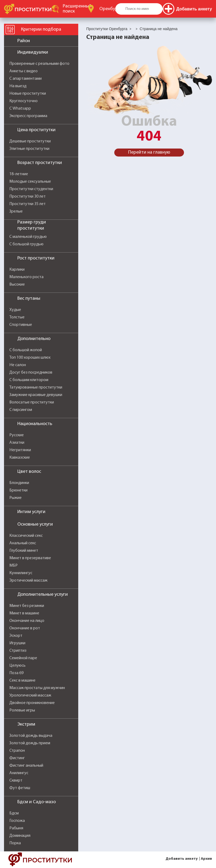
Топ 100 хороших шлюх (30, 358)
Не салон (18, 365)
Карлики (17, 270)
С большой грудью (26, 244)
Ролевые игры (22, 710)
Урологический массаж (30, 695)
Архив (206, 859)
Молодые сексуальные (30, 182)
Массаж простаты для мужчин (37, 688)
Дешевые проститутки (30, 141)
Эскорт (16, 636)
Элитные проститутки (29, 149)
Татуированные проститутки (36, 387)
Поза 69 (16, 673)
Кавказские (20, 458)
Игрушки (17, 643)
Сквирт (16, 781)
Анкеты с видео (23, 71)
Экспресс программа (28, 116)
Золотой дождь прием (30, 743)
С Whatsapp (20, 109)
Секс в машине (22, 681)
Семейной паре (23, 658)
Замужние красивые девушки (36, 395)
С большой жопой (26, 350)
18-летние (19, 174)
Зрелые (16, 211)
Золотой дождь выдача (31, 736)
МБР (13, 566)
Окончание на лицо (27, 621)
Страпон (17, 751)
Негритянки (20, 450)
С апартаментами (25, 79)
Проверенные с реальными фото (39, 64)
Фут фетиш (20, 788)
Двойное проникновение (32, 703)
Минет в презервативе (30, 558)
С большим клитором (29, 380)
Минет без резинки (27, 606)
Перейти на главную (149, 152)
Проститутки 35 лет (28, 204)
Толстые (17, 317)
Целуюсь (17, 666)
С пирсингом (21, 410)
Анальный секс (23, 543)
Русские (17, 435)
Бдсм (14, 813)
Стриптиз (18, 651)
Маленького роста (26, 277)
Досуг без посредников (31, 373)
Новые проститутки (28, 94)
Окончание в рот (25, 628)
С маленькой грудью (28, 237)
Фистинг (17, 758)
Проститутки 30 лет (28, 197)
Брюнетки (18, 490)
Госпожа (17, 821)
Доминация (20, 836)
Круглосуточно (23, 101)
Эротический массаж (28, 581)
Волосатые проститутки (32, 402)
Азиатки (17, 443)
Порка (15, 843)
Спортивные (21, 325)
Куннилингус (21, 573)
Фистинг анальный (26, 766)
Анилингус (19, 773)
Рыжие (15, 498)
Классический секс (26, 536)
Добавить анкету (182, 859)
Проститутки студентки (31, 189)
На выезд (18, 86)
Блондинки (19, 483)
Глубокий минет (24, 551)
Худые (15, 310)
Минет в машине (24, 613)
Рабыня (16, 828)
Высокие (17, 285)
